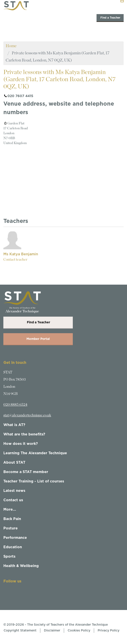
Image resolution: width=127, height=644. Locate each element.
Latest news (14, 491)
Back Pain (12, 519)
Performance (15, 538)
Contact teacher (15, 260)
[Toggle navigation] (122, 1)
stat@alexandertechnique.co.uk (27, 415)
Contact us (13, 500)
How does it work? (21, 444)
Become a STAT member (26, 472)
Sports (9, 557)
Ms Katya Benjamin (21, 254)
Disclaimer (52, 631)
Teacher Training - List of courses (34, 481)
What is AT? (14, 425)
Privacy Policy (109, 631)
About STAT (14, 463)
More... (10, 510)
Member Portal (38, 339)
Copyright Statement (20, 631)
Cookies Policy (79, 631)
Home (11, 46)
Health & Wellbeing (21, 566)
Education (13, 547)
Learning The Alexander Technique (35, 453)
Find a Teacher (110, 18)
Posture (11, 528)
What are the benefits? (24, 434)
